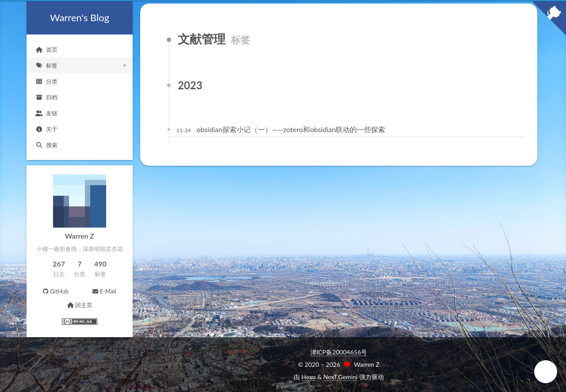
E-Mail (104, 291)
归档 (46, 97)
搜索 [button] (46, 145)
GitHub (55, 291)
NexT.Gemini (340, 377)
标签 (46, 65)
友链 (46, 113)
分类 (46, 81)
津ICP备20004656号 (339, 352)
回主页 (79, 305)
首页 (46, 49)
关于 (46, 129)
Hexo (309, 377)
